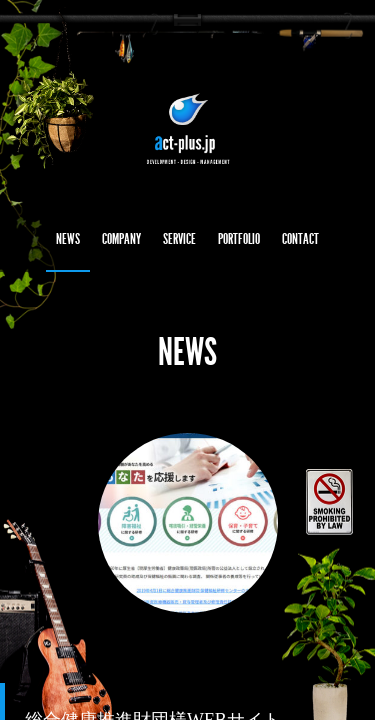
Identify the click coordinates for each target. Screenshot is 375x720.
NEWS (68, 239)
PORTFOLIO (239, 239)
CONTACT (300, 239)
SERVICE (179, 239)
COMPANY (121, 239)
